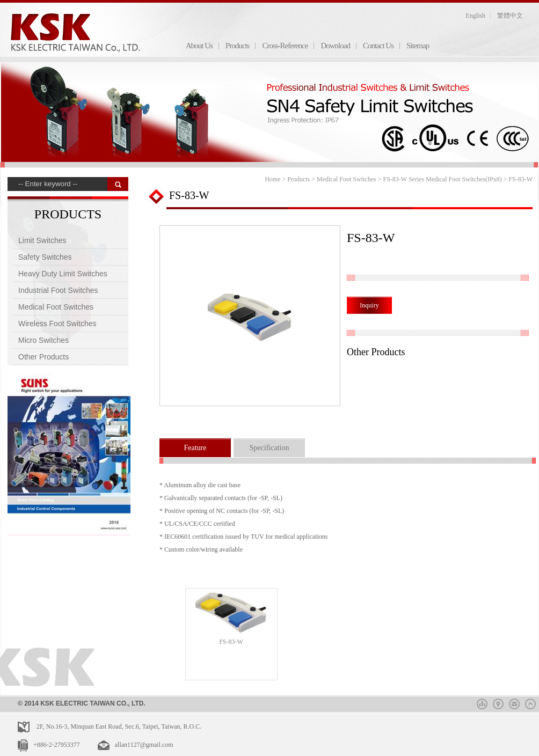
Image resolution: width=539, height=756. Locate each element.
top (530, 702)
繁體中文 (510, 16)
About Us (199, 46)
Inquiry (369, 305)
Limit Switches (42, 240)
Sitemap (418, 46)
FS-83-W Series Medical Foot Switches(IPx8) (442, 179)
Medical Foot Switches (56, 307)
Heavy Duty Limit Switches (63, 274)
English (475, 16)
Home (272, 179)
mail (514, 702)
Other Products (43, 357)
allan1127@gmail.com (144, 745)
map (498, 702)
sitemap (482, 702)
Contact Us (378, 46)
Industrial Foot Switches (58, 290)
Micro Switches (43, 340)
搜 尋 (118, 184)
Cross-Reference (285, 46)
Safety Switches (45, 257)
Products (238, 46)
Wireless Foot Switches (57, 324)
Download (335, 46)
